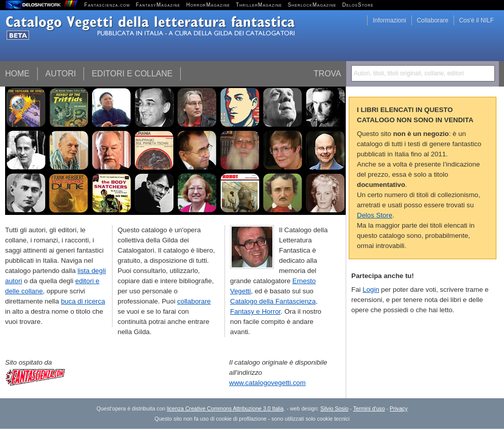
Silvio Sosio (334, 408)
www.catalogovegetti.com (267, 383)
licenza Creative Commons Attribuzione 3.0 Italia (225, 408)
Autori (61, 74)
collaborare (194, 301)
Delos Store (375, 215)
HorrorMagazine (208, 5)
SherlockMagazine (312, 5)
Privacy (399, 408)
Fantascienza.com (107, 5)
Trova (327, 74)
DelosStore (358, 5)
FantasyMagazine (158, 5)
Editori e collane (132, 74)
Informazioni (389, 20)
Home (17, 74)
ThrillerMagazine (259, 5)
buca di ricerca (83, 301)
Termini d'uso (369, 408)
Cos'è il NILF (477, 20)
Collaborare (433, 20)
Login (371, 290)
